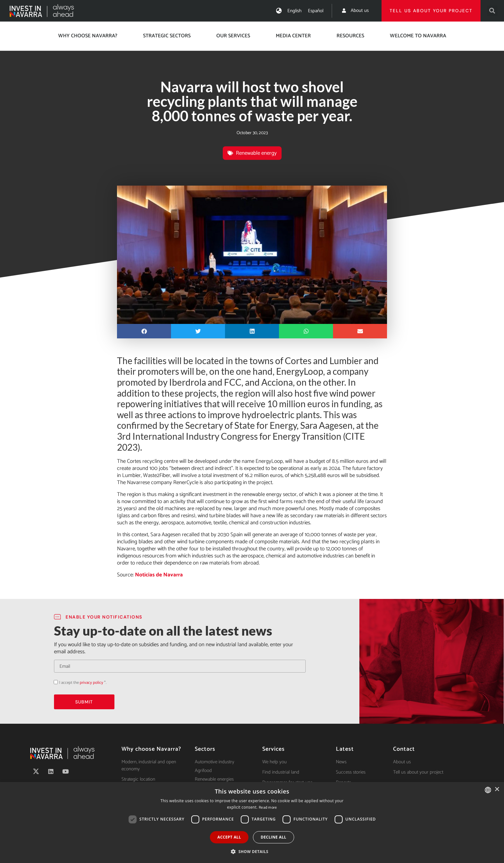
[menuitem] (294, 11)
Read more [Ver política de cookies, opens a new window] (268, 808)
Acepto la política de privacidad (54, 682)
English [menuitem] (294, 11)
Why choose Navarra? (88, 36)
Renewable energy (256, 153)
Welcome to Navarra (418, 36)
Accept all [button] (229, 837)
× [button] (497, 790)
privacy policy (91, 683)
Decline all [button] (274, 837)
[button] (492, 11)
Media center (293, 36)
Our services (233, 36)
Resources (350, 36)
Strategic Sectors (167, 36)
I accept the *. (83, 683)
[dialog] (252, 822)
